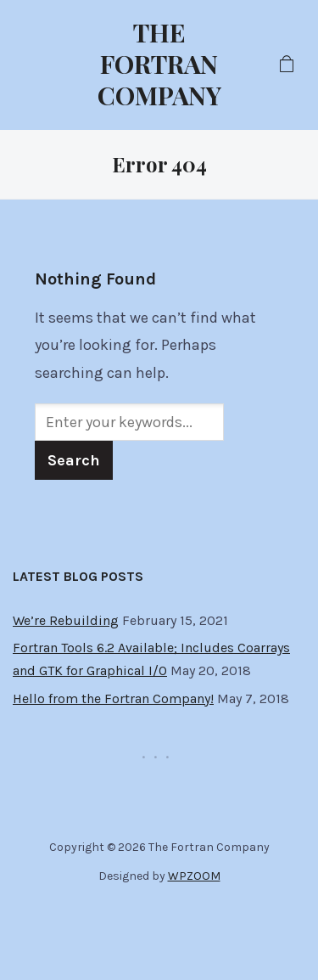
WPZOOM (194, 876)
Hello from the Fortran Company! (113, 698)
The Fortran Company (159, 64)
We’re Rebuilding (66, 620)
